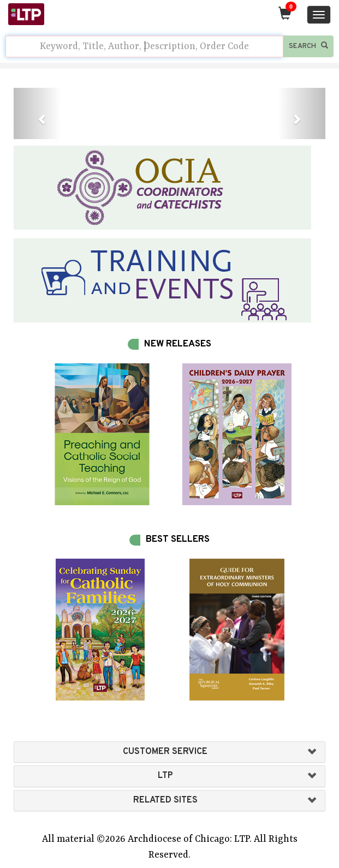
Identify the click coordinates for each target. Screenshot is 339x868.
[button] (37, 113)
